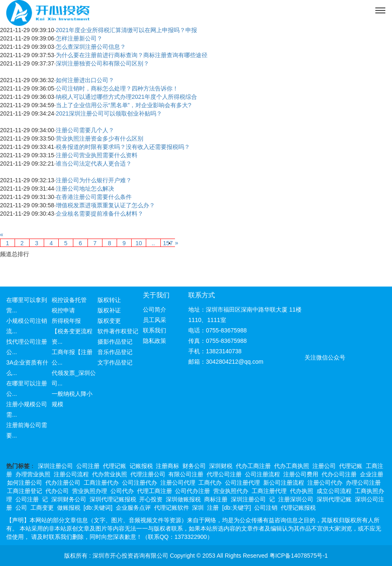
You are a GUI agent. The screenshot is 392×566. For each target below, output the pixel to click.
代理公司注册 (224, 474)
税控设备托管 (69, 300)
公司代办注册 (192, 491)
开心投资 (151, 499)
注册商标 (167, 466)
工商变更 (42, 508)
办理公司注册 (363, 483)
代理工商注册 (155, 491)
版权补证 (109, 310)
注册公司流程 (71, 474)
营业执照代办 (231, 491)
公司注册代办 (140, 483)
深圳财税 (221, 466)
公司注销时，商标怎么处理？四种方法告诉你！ (117, 88)
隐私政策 (155, 341)
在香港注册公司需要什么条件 (94, 197)
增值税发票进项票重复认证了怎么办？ (105, 205)
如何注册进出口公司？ (85, 80)
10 (139, 243)
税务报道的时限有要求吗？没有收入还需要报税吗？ (123, 147)
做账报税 (69, 508)
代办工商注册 (253, 466)
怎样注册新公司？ (79, 38)
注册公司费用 (301, 474)
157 (168, 243)
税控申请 (63, 310)
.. (153, 243)
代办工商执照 (292, 466)
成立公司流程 (334, 491)
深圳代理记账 (334, 499)
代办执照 (302, 491)
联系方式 (202, 295)
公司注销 (266, 508)
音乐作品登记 (115, 352)
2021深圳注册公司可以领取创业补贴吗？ (109, 113)
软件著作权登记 (118, 331)
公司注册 (88, 466)
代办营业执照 (110, 474)
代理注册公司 (148, 474)
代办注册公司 (63, 483)
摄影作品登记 (115, 342)
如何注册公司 (25, 483)
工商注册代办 (101, 483)
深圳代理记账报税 (113, 499)
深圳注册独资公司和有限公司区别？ (102, 63)
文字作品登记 (115, 362)
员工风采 (155, 320)
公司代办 (122, 491)
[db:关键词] (98, 508)
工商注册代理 (269, 491)
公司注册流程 (262, 474)
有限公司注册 (186, 474)
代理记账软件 (172, 508)
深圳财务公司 (69, 499)
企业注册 (372, 474)
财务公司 (194, 466)
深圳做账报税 (183, 499)
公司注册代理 (242, 483)
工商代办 (210, 483)
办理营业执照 (33, 474)
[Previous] (2, 234)
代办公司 (57, 491)
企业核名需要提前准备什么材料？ (100, 214)
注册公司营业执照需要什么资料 (97, 155)
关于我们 (156, 295)
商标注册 (216, 499)
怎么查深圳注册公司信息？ (91, 47)
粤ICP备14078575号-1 (299, 556)
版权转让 (109, 300)
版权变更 (109, 321)
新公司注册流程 (284, 483)
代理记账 (115, 466)
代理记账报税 (298, 508)
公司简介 (155, 309)
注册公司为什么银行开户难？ (94, 180)
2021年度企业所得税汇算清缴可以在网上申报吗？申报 (126, 30)
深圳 (198, 508)
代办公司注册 (339, 474)
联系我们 (155, 330)
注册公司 (324, 466)
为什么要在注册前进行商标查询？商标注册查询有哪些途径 (132, 55)
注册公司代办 (325, 483)
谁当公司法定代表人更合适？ (94, 164)
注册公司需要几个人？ (85, 130)
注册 (213, 508)
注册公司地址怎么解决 (85, 189)
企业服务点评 (133, 508)
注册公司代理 (178, 483)
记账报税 (141, 466)
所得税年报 (66, 321)
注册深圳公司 (296, 499)
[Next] (177, 243)
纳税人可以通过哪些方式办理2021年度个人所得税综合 (126, 97)
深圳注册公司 (55, 466)
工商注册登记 (25, 491)
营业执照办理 (90, 491)
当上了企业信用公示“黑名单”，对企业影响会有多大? (124, 105)
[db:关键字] (236, 508)
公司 (21, 508)
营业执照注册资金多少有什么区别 (100, 138)
